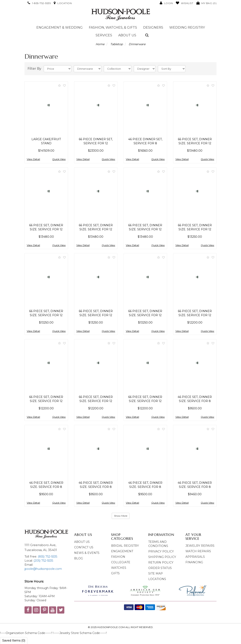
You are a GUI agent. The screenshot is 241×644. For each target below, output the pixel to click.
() (206, 3)
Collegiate (121, 562)
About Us (127, 35)
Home (100, 44)
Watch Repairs (198, 551)
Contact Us (84, 547)
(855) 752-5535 (47, 557)
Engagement (122, 551)
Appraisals (195, 557)
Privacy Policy (161, 551)
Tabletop (117, 44)
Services (104, 35)
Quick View (59, 159)
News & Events (87, 553)
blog (79, 558)
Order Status (160, 568)
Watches (119, 568)
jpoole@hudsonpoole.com (43, 569)
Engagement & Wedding (60, 27)
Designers (153, 27)
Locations (157, 579)
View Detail (33, 159)
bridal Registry (125, 546)
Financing (194, 562)
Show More (121, 516)
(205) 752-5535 (43, 561)
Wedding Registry (187, 27)
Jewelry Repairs (200, 546)
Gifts (115, 573)
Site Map (156, 573)
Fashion (118, 557)
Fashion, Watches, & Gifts (113, 27)
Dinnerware (137, 44)
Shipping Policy (162, 557)
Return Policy (161, 562)
